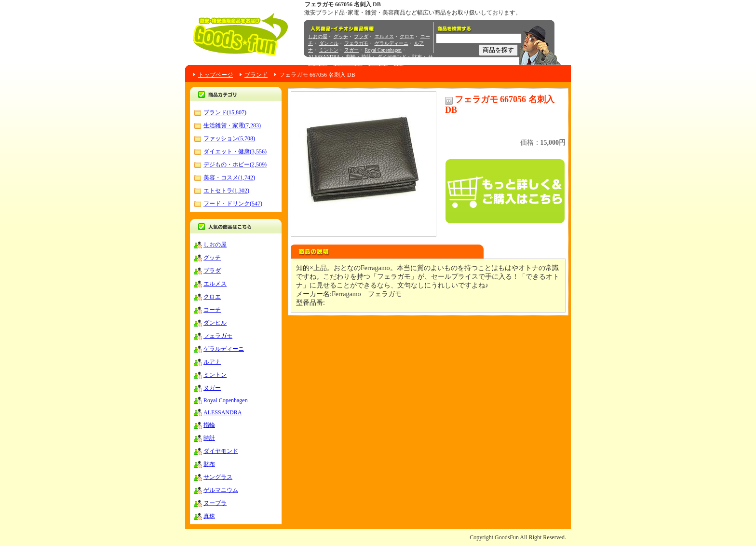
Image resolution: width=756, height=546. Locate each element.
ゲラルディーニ (391, 43)
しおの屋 (318, 36)
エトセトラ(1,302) (226, 191)
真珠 (399, 63)
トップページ (216, 75)
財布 (417, 57)
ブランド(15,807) (225, 112)
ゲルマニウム (348, 63)
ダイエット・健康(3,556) (235, 151)
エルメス (384, 36)
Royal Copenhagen (383, 50)
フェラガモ (356, 43)
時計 (366, 57)
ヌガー (351, 50)
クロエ (407, 36)
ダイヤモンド (392, 57)
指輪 (351, 57)
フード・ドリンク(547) (233, 204)
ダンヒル (329, 43)
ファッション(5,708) (229, 138)
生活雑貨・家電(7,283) (232, 125)
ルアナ (212, 362)
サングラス (218, 477)
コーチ (212, 310)
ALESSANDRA (324, 57)
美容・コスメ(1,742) (229, 177)
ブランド (256, 75)
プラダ (361, 36)
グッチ (341, 36)
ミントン (329, 50)
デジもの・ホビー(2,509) (235, 164)
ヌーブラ (378, 63)
